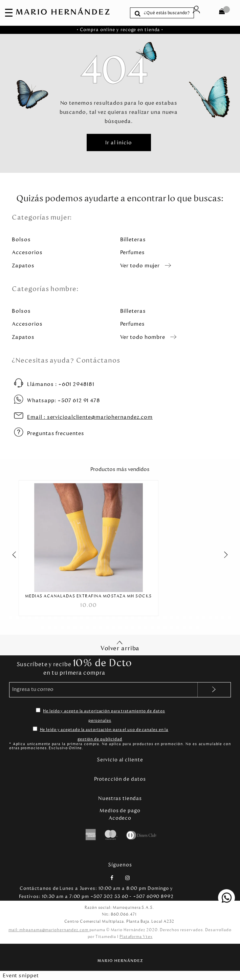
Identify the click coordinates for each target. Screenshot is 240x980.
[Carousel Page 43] (88, 627)
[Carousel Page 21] (139, 618)
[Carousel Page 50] (133, 627)
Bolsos (21, 239)
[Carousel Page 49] (126, 627)
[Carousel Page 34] (223, 618)
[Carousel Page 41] (75, 627)
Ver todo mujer (140, 266)
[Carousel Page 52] (146, 627)
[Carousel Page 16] (107, 618)
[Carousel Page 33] (216, 618)
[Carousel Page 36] (43, 627)
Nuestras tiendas (120, 798)
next (230, 555)
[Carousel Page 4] (30, 618)
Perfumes (133, 252)
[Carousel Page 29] (191, 618)
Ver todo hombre (143, 337)
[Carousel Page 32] (210, 618)
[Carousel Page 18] (120, 618)
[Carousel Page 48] (120, 627)
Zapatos (23, 266)
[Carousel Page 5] (36, 618)
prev (10, 555)
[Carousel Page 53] (152, 627)
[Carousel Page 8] (56, 618)
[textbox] (167, 13)
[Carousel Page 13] (88, 618)
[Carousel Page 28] (184, 618)
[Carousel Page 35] (229, 618)
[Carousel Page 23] (152, 618)
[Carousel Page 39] (62, 627)
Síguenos (120, 865)
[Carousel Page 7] (49, 618)
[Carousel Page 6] (43, 618)
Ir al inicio (119, 142)
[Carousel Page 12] (81, 618)
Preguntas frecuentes (56, 433)
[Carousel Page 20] (133, 618)
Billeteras (133, 239)
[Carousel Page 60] (197, 627)
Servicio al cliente (120, 760)
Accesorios (27, 252)
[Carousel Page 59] (191, 627)
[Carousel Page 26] (171, 618)
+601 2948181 (61, 384)
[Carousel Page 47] (114, 627)
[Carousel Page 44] (94, 627)
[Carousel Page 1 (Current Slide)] (11, 618)
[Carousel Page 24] (159, 618)
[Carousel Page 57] (178, 627)
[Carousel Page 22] (146, 618)
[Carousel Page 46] (107, 627)
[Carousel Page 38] (56, 627)
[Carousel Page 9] (62, 618)
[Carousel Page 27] (178, 618)
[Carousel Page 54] (159, 627)
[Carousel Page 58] (184, 627)
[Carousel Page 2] (17, 618)
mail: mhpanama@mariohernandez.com (49, 930)
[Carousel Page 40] (69, 627)
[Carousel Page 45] (101, 627)
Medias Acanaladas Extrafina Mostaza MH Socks (89, 596)
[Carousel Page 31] (204, 618)
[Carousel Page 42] (81, 627)
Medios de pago (120, 811)
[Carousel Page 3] (24, 618)
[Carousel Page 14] (94, 618)
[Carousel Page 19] (126, 618)
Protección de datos (120, 779)
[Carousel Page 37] (49, 627)
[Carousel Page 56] (171, 627)
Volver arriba (120, 646)
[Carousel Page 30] (197, 618)
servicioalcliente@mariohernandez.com (90, 417)
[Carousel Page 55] (165, 627)
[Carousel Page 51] (139, 627)
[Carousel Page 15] (101, 618)
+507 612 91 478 (64, 400)
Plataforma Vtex (136, 937)
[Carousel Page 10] (69, 618)
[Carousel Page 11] (75, 618)
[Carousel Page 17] (114, 618)
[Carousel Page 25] (165, 618)
